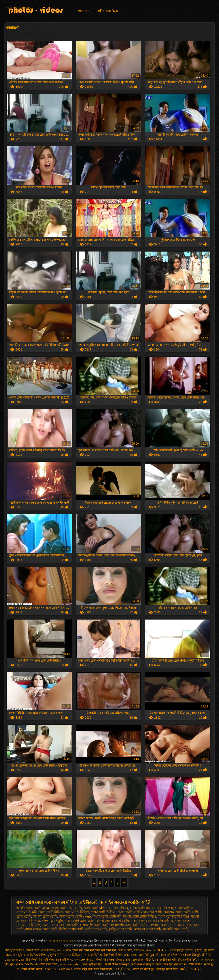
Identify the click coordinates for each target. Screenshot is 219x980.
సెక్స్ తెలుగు (31, 964)
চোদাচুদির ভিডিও (15, 950)
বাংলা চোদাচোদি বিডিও (174, 916)
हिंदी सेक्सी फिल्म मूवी (37, 960)
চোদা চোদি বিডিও (51, 912)
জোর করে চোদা (49, 964)
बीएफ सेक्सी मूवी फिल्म (61, 960)
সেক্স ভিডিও (48, 950)
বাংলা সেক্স (18, 960)
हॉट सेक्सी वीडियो (187, 960)
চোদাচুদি (18, 955)
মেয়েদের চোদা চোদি (147, 929)
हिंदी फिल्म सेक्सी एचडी (143, 964)
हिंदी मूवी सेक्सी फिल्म (167, 969)
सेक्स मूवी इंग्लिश (169, 955)
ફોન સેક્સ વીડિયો (143, 960)
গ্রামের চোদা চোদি (54, 908)
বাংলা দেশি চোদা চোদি (80, 921)
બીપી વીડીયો (64, 950)
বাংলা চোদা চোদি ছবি (107, 916)
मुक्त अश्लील (16, 964)
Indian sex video (70, 964)
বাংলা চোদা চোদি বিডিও (140, 916)
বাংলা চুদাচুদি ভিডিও (181, 950)
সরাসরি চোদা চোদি (175, 929)
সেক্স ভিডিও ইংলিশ (35, 955)
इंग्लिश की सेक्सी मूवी (144, 969)
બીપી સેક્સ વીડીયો (191, 969)
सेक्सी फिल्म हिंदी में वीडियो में (171, 964)
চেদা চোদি (75, 908)
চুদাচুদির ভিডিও (56, 955)
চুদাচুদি (198, 950)
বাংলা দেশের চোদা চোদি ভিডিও (152, 921)
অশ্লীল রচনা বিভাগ (108, 11)
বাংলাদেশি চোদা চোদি (94, 925)
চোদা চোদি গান (185, 908)
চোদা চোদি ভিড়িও (77, 912)
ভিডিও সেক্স (125, 950)
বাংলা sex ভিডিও (84, 960)
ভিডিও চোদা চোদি (72, 929)
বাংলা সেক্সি (33, 950)
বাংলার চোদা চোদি (163, 925)
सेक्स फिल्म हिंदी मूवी (190, 955)
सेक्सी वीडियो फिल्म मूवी (117, 964)
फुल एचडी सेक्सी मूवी (165, 960)
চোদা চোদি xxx (140, 908)
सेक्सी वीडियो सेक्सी (32, 969)
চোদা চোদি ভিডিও (103, 912)
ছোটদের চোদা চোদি (177, 912)
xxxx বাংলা (130, 955)
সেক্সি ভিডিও (195, 964)
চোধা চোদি (125, 912)
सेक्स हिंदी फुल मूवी (149, 955)
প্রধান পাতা (84, 11)
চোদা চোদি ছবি (27, 912)
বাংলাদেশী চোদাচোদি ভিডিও (129, 925)
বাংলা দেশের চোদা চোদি (113, 921)
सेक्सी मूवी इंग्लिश (105, 960)
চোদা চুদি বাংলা (122, 969)
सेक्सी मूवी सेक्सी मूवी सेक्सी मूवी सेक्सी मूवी (95, 950)
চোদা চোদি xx (119, 908)
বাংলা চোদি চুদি (52, 921)
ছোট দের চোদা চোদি (148, 912)
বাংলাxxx (139, 950)
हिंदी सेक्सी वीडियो (113, 955)
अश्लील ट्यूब (80, 969)
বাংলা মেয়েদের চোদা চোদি (60, 925)
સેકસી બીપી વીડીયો (157, 950)
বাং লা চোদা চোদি (45, 916)
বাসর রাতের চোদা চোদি (41, 929)
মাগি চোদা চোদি (96, 929)
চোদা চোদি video (96, 908)
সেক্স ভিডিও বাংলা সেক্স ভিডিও (84, 955)
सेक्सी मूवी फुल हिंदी (93, 964)
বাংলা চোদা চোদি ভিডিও (19, 9)
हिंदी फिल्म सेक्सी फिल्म (100, 969)
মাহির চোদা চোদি (120, 929)
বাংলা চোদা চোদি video (75, 916)
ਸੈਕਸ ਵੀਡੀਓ (123, 960)
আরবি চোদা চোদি (28, 908)
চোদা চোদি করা (163, 908)
